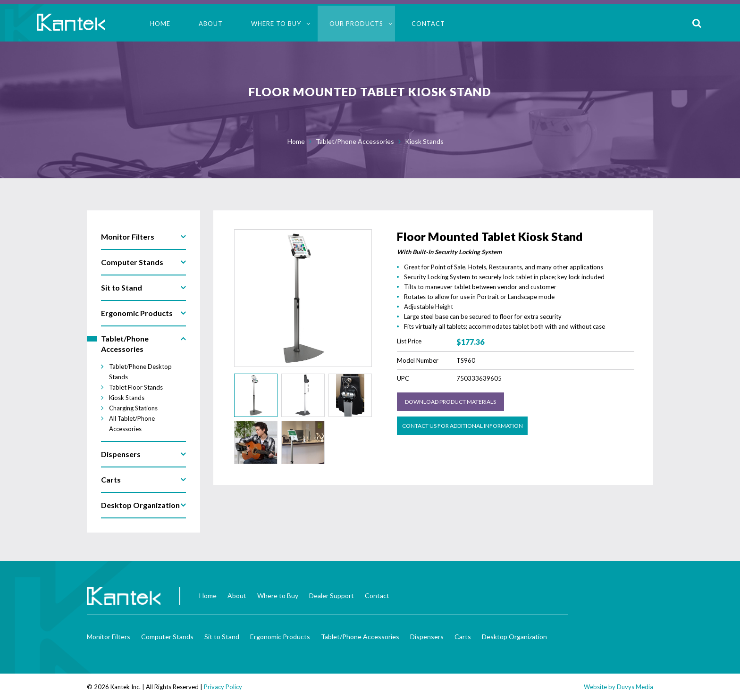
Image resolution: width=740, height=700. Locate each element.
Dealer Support (332, 596)
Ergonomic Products (280, 637)
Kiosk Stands (424, 141)
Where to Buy (276, 24)
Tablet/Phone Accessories (355, 141)
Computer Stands (167, 637)
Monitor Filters (109, 637)
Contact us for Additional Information (462, 426)
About (211, 24)
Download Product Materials (450, 402)
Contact (428, 24)
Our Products (356, 24)
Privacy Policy (223, 687)
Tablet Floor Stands (136, 387)
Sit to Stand (222, 637)
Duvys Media (635, 687)
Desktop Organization (514, 637)
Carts (463, 637)
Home (160, 24)
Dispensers (427, 637)
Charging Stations (133, 408)
